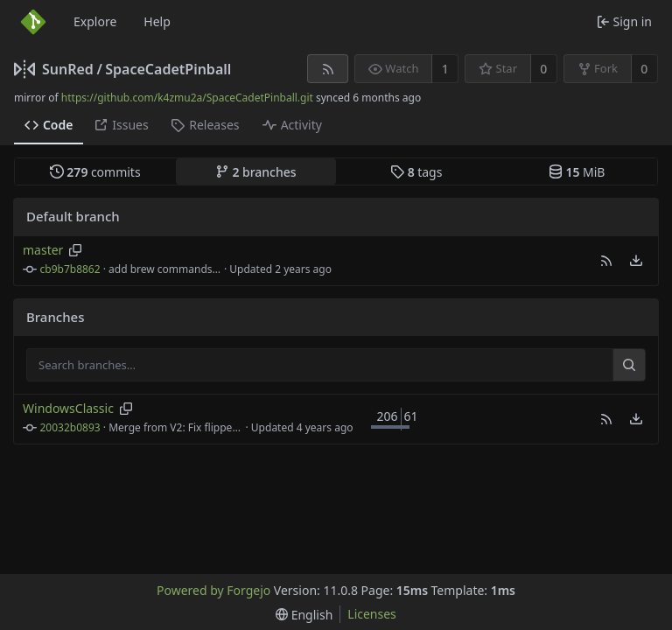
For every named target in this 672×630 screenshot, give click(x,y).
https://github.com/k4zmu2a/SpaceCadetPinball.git (187, 98)
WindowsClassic (68, 408)
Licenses (372, 614)
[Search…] (629, 365)
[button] (606, 261)
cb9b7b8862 (70, 269)
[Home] (33, 22)
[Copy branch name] (76, 250)
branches (256, 172)
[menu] (636, 261)
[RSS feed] (328, 69)
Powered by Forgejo (213, 590)
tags (416, 172)
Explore (95, 21)
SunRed (68, 69)
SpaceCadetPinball (168, 69)
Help (157, 21)
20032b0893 (70, 427)
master (43, 250)
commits (95, 172)
